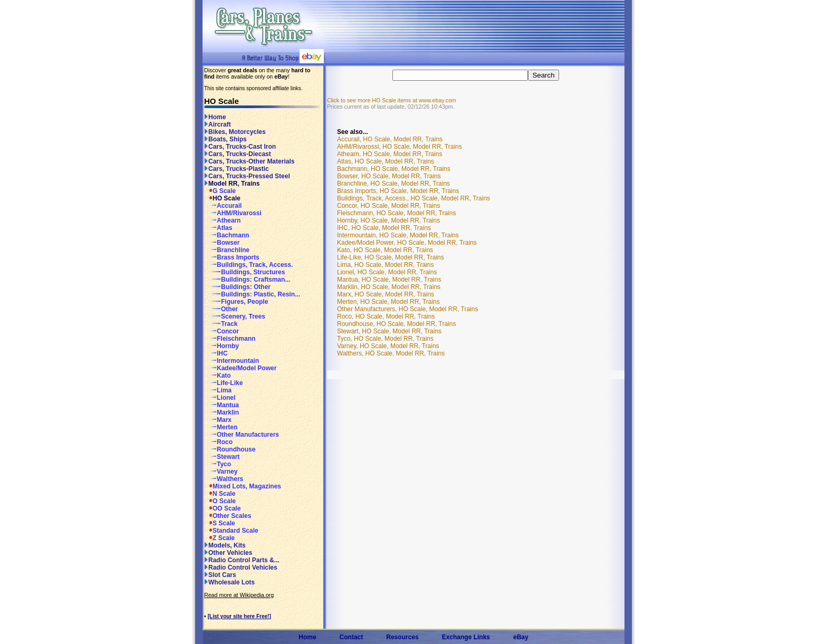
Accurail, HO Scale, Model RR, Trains (390, 139)
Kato (218, 376)
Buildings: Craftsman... (247, 280)
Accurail (223, 206)
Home (215, 117)
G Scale (220, 191)
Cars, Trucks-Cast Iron (240, 147)
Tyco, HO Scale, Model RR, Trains (385, 339)
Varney (221, 472)
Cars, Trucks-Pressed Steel (247, 176)
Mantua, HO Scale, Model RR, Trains (389, 280)
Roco (218, 442)
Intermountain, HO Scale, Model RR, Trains (398, 235)
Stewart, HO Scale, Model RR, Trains (389, 331)
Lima (218, 390)
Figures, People (236, 302)
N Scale (220, 494)
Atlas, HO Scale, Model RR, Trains (386, 161)
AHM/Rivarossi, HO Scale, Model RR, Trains (400, 147)
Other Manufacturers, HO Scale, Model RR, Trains (407, 309)
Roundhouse (230, 449)
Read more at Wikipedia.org (239, 595)
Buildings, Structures (244, 272)
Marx (218, 420)
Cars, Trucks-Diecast (238, 154)
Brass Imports (232, 257)
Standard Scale (231, 531)
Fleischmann (230, 339)
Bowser (222, 243)
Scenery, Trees (235, 316)
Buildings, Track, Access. (248, 265)
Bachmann (227, 235)
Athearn (222, 220)
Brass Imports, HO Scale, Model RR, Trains (398, 191)
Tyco (218, 464)
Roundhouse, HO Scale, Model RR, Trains (396, 324)
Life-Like (223, 383)
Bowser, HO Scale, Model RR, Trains (389, 176)
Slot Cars (220, 575)
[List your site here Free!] (239, 616)
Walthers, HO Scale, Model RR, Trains (391, 353)
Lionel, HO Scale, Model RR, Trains (387, 272)
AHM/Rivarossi (233, 213)
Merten (221, 427)
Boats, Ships (225, 139)
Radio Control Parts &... (242, 560)
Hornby (222, 346)
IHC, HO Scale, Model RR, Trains (384, 228)
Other (221, 309)
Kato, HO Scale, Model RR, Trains (385, 250)
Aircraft (218, 124)
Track (221, 324)
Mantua (222, 405)
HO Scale (222, 198)
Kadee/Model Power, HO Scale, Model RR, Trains (407, 243)
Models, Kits (225, 545)
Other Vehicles (228, 553)
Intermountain (232, 361)
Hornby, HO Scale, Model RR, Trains (388, 220)
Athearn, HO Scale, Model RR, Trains (390, 154)
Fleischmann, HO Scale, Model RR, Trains (396, 213)
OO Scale (222, 508)
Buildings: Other (237, 287)
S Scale (220, 523)
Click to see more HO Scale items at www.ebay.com (392, 100)
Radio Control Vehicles (241, 568)
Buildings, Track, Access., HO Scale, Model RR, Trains (413, 198)
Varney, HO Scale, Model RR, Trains (388, 346)
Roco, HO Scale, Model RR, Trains (386, 316)
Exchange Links (466, 637)
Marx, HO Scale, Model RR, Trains (386, 294)
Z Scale (219, 538)
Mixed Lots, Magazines (243, 486)
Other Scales (228, 516)
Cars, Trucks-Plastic (237, 169)
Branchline (227, 250)
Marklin (222, 412)
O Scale (220, 501)
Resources (402, 637)
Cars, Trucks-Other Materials (249, 161)
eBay (521, 637)
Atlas (218, 228)
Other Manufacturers (242, 435)
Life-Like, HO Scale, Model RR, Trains (391, 257)
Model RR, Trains (232, 184)
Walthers (224, 479)
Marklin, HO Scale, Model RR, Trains (389, 287)
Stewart (222, 457)
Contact (352, 637)
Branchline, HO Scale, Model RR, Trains (393, 184)
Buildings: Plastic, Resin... (252, 294)
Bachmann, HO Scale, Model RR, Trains (394, 169)
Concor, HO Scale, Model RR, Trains (388, 206)
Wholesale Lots (229, 582)
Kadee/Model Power (240, 368)
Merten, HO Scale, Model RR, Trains (388, 302)
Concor (222, 331)
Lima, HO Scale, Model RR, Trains (385, 265)
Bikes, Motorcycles (235, 132)
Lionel (220, 398)
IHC (216, 353)
